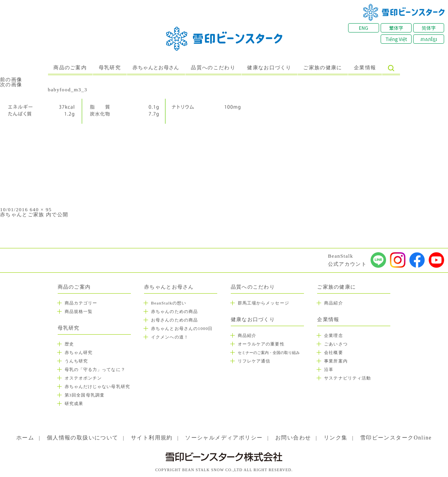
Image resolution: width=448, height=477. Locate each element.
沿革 (329, 369)
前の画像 (11, 79)
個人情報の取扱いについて (83, 438)
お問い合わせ (293, 438)
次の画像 (11, 85)
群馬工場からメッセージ (263, 303)
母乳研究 (110, 68)
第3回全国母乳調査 (85, 395)
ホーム (25, 438)
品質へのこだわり (213, 68)
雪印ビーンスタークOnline (396, 438)
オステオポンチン (83, 378)
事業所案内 (336, 361)
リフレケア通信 (254, 361)
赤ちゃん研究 (79, 352)
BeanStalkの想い (169, 303)
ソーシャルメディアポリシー (224, 438)
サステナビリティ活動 (348, 378)
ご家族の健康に (323, 68)
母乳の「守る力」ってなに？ (95, 369)
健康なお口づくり (269, 68)
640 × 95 (41, 209)
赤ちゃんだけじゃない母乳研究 (97, 386)
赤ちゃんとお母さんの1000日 (182, 328)
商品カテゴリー (81, 303)
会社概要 (333, 352)
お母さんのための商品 (174, 320)
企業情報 (365, 68)
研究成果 (74, 403)
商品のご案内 (70, 68)
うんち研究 (76, 361)
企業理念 (333, 335)
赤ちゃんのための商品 (174, 311)
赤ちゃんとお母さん (156, 68)
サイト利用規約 (152, 438)
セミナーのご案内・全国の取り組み (269, 353)
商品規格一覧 (79, 311)
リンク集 (336, 438)
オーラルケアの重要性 (261, 344)
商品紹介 (247, 335)
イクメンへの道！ (170, 337)
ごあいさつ (336, 344)
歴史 (69, 344)
